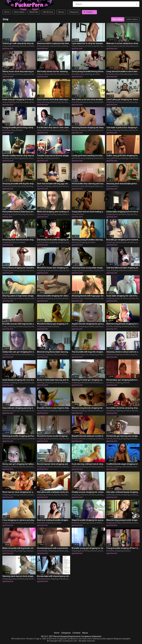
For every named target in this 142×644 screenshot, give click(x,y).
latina (65, 46)
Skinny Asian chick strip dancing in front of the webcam (19, 71)
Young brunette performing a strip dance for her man (19, 128)
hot (73, 102)
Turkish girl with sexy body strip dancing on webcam (19, 43)
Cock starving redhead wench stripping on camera (88, 464)
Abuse (85, 633)
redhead (75, 467)
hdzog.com (7, 217)
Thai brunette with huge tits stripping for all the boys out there (88, 352)
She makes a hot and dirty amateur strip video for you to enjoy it (88, 99)
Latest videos (132, 19)
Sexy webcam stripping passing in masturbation (19, 408)
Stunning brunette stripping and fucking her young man (19, 436)
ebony (63, 74)
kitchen (14, 242)
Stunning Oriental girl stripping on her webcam (88, 380)
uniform (110, 354)
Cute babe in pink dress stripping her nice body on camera (123, 128)
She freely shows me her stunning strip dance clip (54, 71)
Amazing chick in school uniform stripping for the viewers (123, 352)
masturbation (99, 102)
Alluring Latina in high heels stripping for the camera (19, 296)
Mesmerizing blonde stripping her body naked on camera (88, 408)
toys (35, 214)
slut (39, 214)
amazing (110, 411)
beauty (5, 383)
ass (31, 214)
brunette (76, 74)
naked (90, 130)
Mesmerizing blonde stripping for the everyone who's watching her (123, 324)
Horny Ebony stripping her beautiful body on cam (19, 268)
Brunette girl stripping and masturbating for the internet (123, 240)
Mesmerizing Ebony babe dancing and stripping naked (54, 352)
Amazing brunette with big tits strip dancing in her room (19, 184)
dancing (15, 46)
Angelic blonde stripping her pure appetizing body (88, 324)
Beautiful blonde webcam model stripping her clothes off (88, 436)
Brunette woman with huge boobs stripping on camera (19, 324)
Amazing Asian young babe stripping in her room (88, 268)
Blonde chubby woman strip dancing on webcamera (19, 156)
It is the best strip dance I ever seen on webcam (54, 128)
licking (118, 523)
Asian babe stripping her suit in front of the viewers (123, 296)
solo (137, 46)
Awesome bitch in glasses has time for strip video (54, 43)
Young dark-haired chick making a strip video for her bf (88, 212)
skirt (117, 74)
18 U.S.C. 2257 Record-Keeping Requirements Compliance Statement (71, 636)
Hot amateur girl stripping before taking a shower (123, 380)
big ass (25, 214)
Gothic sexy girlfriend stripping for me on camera (123, 156)
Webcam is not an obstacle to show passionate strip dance (123, 43)
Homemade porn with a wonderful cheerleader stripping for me (54, 548)
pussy (91, 523)
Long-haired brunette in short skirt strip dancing (123, 71)
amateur (32, 46)
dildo (13, 523)
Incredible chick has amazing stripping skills (123, 408)
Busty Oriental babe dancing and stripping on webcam (54, 380)
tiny (108, 270)
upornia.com (8, 48)
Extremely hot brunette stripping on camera (54, 240)
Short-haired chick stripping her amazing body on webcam (19, 492)
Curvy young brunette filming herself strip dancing (88, 71)
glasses (45, 46)
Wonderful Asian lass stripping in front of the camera (54, 268)
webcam (24, 46)
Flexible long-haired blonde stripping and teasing (54, 156)
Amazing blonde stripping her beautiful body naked (88, 128)
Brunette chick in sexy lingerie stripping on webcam (54, 408)
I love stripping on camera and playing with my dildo (19, 520)
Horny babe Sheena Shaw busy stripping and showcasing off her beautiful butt (19, 212)
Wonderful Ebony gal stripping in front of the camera (54, 324)
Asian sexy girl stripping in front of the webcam (19, 99)
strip (9, 46)
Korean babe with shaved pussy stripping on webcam (54, 576)
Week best (34, 12)
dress (109, 130)
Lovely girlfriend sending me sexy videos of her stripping (88, 156)
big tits (96, 46)
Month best (48, 12)
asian (26, 74)
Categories (74, 12)
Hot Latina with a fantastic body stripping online (54, 492)
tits (101, 46)
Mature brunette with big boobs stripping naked (19, 548)
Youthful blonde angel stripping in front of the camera (123, 464)
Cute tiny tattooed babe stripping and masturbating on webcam (123, 268)
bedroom (62, 186)
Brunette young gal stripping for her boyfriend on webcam (88, 548)
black (65, 214)
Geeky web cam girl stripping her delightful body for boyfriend (19, 352)
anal (13, 214)
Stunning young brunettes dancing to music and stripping (88, 240)
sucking (53, 214)
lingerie (45, 411)
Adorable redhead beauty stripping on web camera (123, 492)
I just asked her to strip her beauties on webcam (88, 43)
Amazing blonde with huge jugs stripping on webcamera (88, 296)
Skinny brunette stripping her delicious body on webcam (54, 296)
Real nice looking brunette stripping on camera (54, 520)
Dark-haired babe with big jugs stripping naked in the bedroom (54, 184)
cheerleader (42, 551)
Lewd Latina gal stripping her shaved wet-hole (123, 99)
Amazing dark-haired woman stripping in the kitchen (19, 240)
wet (124, 102)
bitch (39, 46)
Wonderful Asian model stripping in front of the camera (54, 436)
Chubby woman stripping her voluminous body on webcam (88, 492)
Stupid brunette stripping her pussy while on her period (88, 520)
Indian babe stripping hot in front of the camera (123, 212)
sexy (4, 46)
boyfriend (15, 354)
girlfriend (76, 158)
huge (59, 214)
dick (69, 214)
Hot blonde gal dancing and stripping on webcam (123, 436)
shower (127, 383)
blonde (75, 130)
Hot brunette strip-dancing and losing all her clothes (88, 184)
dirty (77, 102)
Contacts (76, 633)
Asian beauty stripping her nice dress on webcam (19, 380)
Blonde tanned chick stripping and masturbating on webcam (54, 464)
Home (7, 12)
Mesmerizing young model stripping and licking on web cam (123, 520)
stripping (11, 102)
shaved (118, 102)
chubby (6, 158)
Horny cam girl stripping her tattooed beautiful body (19, 464)
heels (5, 298)
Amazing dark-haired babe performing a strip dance (123, 184)
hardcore (32, 439)
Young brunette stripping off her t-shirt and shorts (123, 548)
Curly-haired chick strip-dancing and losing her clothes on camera (54, 99)
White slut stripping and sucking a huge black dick (54, 212)
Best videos (19, 12)
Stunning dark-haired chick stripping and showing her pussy (19, 576)
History (61, 12)
